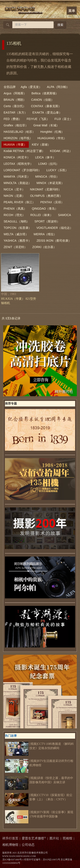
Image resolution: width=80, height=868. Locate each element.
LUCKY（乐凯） (57, 170)
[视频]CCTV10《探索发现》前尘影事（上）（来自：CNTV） (39, 797)
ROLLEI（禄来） (42, 215)
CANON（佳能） (43, 100)
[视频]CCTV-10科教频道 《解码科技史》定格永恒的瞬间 (39, 746)
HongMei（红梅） (52, 132)
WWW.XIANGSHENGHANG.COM (19, 856)
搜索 (60, 25)
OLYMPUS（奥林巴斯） (46, 196)
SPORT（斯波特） (47, 221)
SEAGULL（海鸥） (17, 221)
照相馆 (68, 838)
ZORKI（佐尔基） (44, 247)
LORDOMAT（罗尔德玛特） (22, 170)
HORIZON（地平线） (18, 138)
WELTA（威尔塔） (16, 234)
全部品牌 (10, 87)
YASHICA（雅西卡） (17, 241)
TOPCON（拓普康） (17, 228)
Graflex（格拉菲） (16, 125)
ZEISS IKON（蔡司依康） (54, 241)
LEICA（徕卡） (45, 157)
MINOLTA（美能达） (17, 183)
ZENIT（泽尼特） (15, 247)
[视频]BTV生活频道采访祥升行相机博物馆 (39, 763)
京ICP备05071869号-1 (13, 860)
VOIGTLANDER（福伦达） (55, 228)
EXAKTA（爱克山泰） (47, 113)
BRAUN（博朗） (15, 100)
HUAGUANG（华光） (52, 138)
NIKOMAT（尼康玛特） (46, 189)
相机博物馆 (10, 845)
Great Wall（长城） (46, 125)
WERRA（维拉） (45, 234)
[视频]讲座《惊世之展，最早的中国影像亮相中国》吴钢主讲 (39, 780)
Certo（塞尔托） (15, 106)
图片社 (54, 838)
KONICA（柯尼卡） (17, 157)
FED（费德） (13, 119)
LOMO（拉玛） (49, 164)
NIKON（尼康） (14, 196)
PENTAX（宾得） (52, 202)
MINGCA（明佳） (47, 177)
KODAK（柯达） (61, 151)
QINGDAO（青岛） (45, 209)
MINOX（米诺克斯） (50, 183)
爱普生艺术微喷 (34, 838)
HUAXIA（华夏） (15, 145)
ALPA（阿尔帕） (58, 87)
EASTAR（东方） (15, 113)
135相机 (14, 43)
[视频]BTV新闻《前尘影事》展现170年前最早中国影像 (39, 814)
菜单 (72, 11)
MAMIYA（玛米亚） (17, 177)
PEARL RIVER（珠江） (19, 202)
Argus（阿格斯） (15, 93)
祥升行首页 (10, 838)
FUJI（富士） (64, 119)
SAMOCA (65, 215)
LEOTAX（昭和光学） (18, 164)
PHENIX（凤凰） (15, 209)
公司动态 (28, 845)
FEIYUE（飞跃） (38, 119)
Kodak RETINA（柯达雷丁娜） (24, 151)
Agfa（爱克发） (31, 87)
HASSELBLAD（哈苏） (19, 132)
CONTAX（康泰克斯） (46, 106)
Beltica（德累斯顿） (45, 93)
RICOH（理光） (14, 215)
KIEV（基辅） (41, 145)
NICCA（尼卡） (14, 189)
